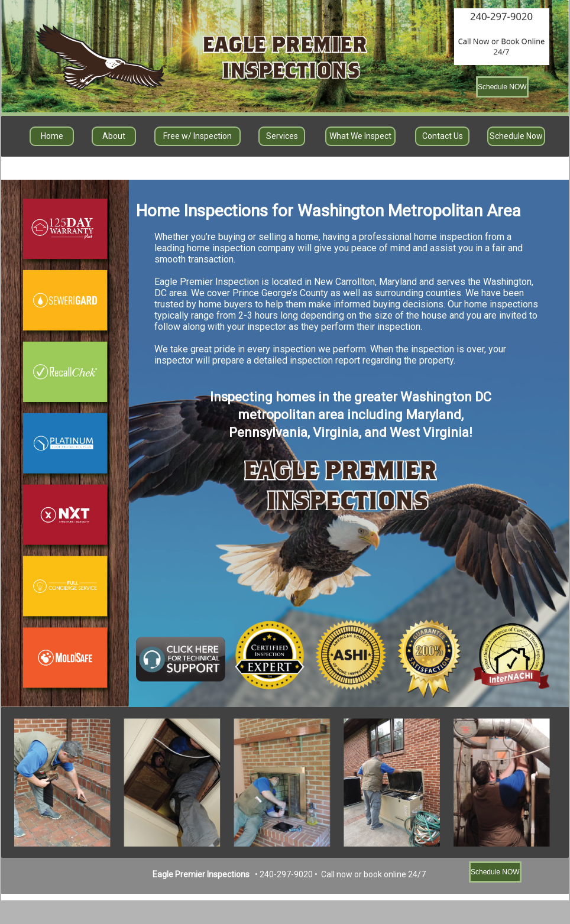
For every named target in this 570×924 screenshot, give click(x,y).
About (114, 136)
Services (282, 136)
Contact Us (443, 136)
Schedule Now (516, 136)
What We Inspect (360, 136)
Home (52, 136)
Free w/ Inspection (197, 136)
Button (65, 301)
